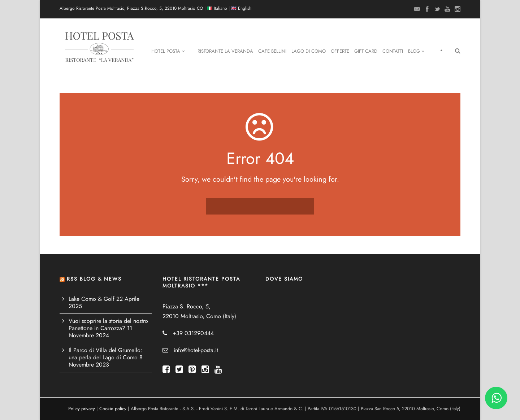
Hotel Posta (168, 51)
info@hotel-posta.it (196, 350)
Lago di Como (309, 51)
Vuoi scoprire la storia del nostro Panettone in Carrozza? (108, 325)
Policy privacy (82, 409)
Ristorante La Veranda (225, 51)
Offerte (340, 51)
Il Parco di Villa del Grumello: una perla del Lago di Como (105, 354)
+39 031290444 (193, 333)
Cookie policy (113, 409)
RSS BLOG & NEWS (94, 279)
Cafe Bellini (272, 51)
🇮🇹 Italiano (217, 8)
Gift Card (366, 51)
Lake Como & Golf (92, 299)
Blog (416, 51)
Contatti (393, 51)
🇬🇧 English (241, 8)
